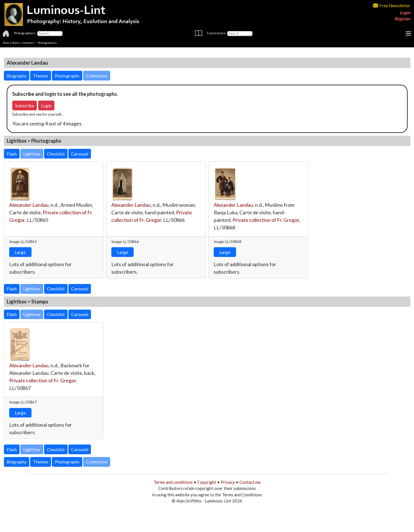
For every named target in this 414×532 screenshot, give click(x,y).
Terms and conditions (173, 482)
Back (6, 43)
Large (20, 252)
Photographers (47, 43)
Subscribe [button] (25, 105)
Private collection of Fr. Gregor (266, 220)
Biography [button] (17, 76)
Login (405, 13)
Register (402, 19)
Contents (28, 43)
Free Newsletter (392, 6)
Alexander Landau (29, 205)
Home (15, 43)
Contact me (250, 482)
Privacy (228, 482)
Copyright (207, 482)
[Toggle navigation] (408, 33)
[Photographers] (50, 33)
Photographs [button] (67, 76)
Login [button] (46, 105)
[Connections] (240, 33)
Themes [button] (41, 76)
